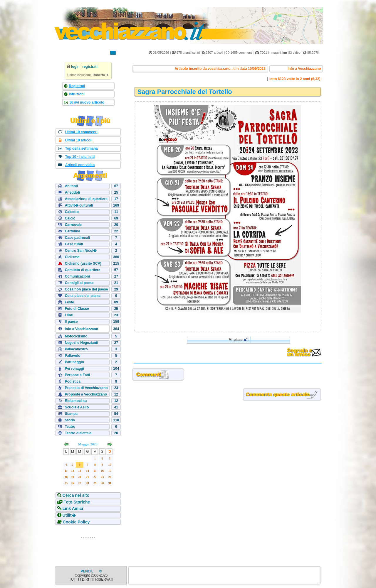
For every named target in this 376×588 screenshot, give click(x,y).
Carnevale (73, 225)
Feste (69, 302)
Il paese (71, 322)
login (75, 67)
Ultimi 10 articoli (79, 140)
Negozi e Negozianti (82, 343)
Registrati (77, 86)
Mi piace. (238, 340)
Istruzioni (77, 94)
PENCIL (87, 571)
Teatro (70, 427)
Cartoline (73, 231)
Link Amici (73, 508)
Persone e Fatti (78, 375)
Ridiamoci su (76, 401)
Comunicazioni (77, 276)
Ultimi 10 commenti (81, 132)
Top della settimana (82, 148)
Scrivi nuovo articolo (86, 102)
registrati (90, 67)
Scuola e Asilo (77, 407)
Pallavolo (73, 356)
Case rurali (74, 244)
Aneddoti (73, 192)
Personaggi (74, 369)
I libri (69, 315)
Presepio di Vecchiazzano (86, 388)
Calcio (70, 218)
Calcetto (72, 212)
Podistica (73, 381)
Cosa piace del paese (83, 296)
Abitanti (72, 186)
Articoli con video (80, 165)
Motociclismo (76, 336)
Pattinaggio (74, 362)
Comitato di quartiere (83, 270)
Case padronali (78, 238)
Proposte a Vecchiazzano (86, 394)
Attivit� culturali (79, 205)
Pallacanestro (76, 349)
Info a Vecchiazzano (82, 329)
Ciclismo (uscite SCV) (83, 263)
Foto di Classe (77, 309)
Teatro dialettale (78, 433)
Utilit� (69, 515)
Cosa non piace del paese (87, 289)
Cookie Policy (76, 522)
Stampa (71, 414)
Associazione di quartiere (86, 199)
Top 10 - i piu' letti (80, 157)
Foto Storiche (77, 502)
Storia (70, 420)
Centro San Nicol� (81, 251)
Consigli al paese (79, 283)
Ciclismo (72, 257)
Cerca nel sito (76, 495)
